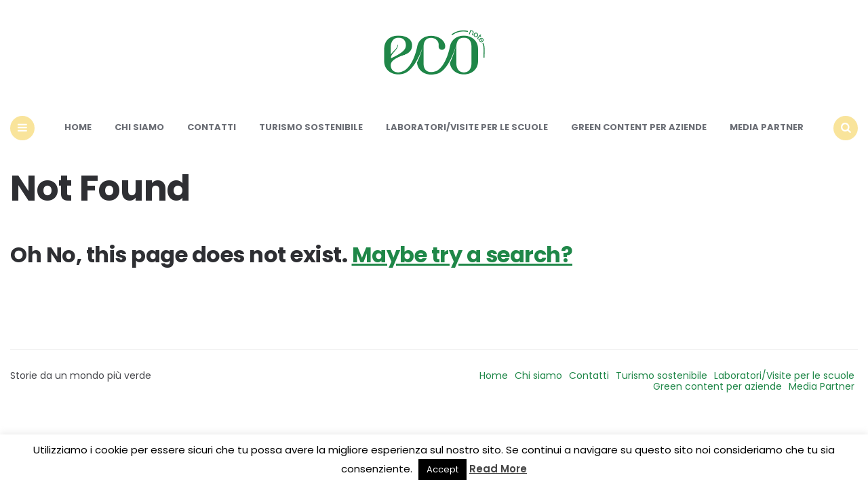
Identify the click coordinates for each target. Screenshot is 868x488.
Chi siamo (139, 127)
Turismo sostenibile (311, 127)
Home (78, 127)
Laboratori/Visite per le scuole (467, 127)
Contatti (212, 127)
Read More (498, 469)
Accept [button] (442, 469)
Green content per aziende (639, 127)
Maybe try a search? (462, 255)
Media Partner (767, 127)
